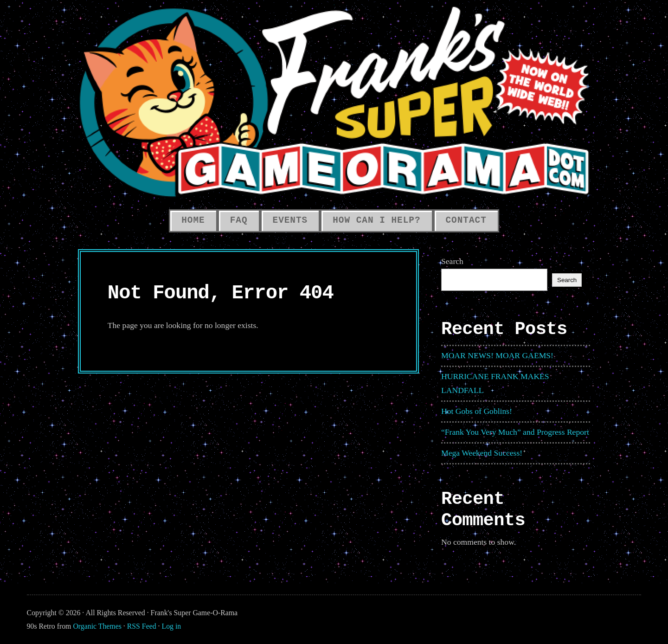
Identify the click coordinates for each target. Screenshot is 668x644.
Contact (466, 220)
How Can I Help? (376, 220)
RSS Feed (142, 626)
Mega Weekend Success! (482, 453)
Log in (172, 626)
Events (290, 220)
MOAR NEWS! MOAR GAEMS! (497, 355)
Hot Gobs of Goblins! (477, 411)
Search (452, 261)
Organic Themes (97, 626)
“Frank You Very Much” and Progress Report (515, 432)
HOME (193, 220)
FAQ (239, 220)
